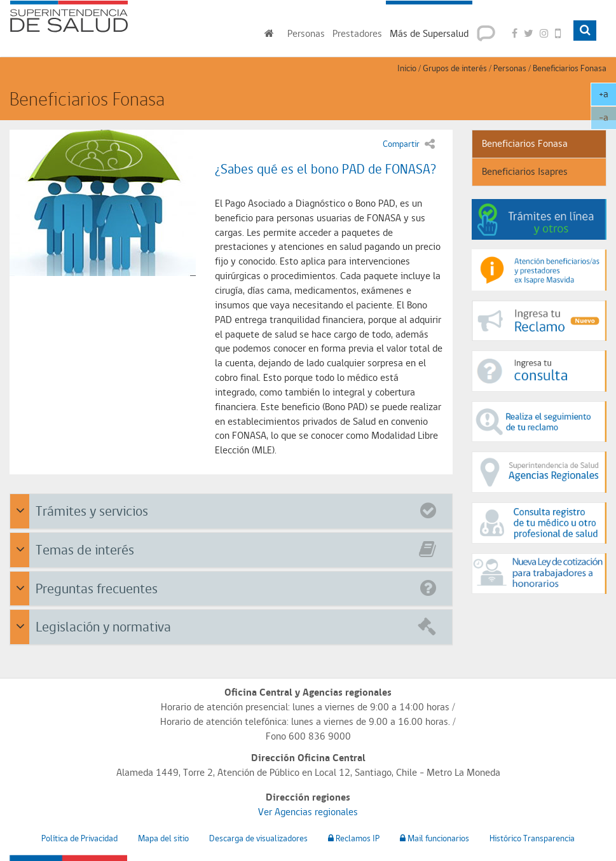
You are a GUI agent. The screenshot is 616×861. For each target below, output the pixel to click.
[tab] (231, 511)
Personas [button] (306, 33)
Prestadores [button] (357, 33)
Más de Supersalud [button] (429, 33)
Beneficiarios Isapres (525, 171)
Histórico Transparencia (532, 838)
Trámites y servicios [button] (233, 510)
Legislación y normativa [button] (233, 625)
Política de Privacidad (79, 838)
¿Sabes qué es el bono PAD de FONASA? (325, 169)
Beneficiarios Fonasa (570, 68)
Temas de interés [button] (233, 548)
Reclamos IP (354, 838)
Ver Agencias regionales (308, 812)
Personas (510, 68)
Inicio (407, 68)
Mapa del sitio (163, 838)
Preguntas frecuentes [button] (233, 587)
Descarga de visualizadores (258, 838)
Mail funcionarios (435, 838)
